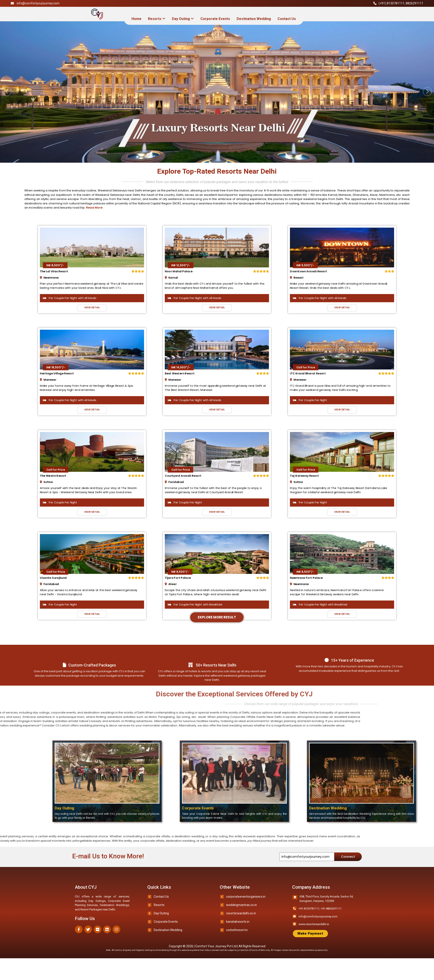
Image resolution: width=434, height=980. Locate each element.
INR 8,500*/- (68, 267)
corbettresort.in (237, 937)
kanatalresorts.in (238, 928)
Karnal (188, 275)
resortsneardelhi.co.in (241, 920)
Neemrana (65, 275)
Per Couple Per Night (321, 392)
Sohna (63, 483)
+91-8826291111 (331, 915)
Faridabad (190, 483)
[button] (416, 92)
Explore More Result (217, 348)
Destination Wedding (254, 19)
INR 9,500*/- (319, 267)
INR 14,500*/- (194, 371)
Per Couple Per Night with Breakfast (203, 600)
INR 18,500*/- (69, 371)
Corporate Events (215, 19)
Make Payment (310, 940)
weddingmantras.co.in (241, 912)
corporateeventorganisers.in (246, 903)
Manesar (64, 379)
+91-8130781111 (309, 915)
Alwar (188, 586)
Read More (92, 208)
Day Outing (183, 19)
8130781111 (396, 3)
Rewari (313, 275)
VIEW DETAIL (92, 295)
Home (136, 19)
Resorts (157, 19)
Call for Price (319, 371)
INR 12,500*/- (194, 267)
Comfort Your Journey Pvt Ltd (216, 953)
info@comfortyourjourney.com (38, 3)
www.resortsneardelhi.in (314, 931)
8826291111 (414, 3)
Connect (348, 863)
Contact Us (287, 19)
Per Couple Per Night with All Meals (78, 288)
